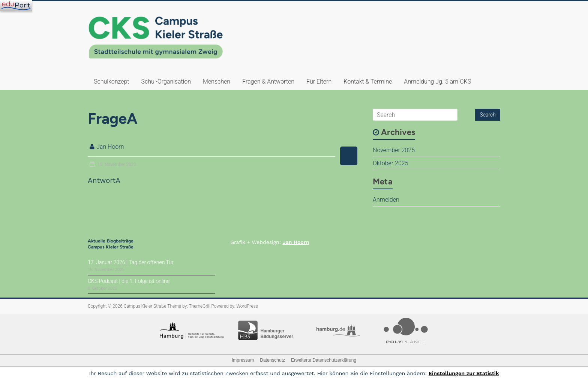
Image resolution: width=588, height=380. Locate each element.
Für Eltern (319, 82)
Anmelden (386, 200)
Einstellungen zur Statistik (464, 373)
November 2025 (394, 150)
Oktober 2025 (391, 163)
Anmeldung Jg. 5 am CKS (437, 82)
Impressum (243, 360)
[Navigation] (16, 6)
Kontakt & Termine (368, 82)
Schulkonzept (111, 82)
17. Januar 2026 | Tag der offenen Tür (131, 262)
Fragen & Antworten (268, 82)
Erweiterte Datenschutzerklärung (324, 360)
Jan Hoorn (110, 147)
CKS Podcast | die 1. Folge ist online (129, 281)
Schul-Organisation (166, 82)
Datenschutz (272, 360)
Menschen (217, 82)
